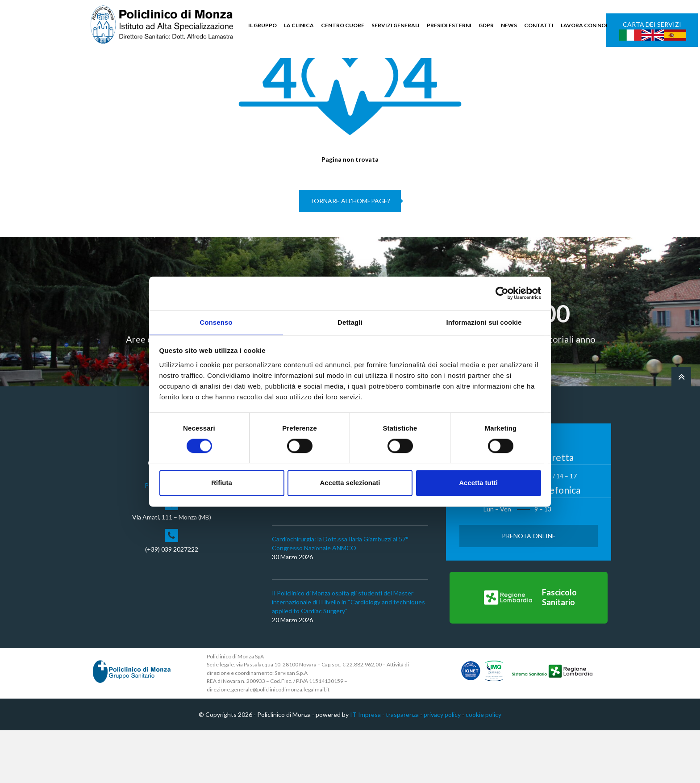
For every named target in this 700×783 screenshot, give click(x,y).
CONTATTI (539, 25)
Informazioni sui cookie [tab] (484, 322)
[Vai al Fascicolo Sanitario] (529, 650)
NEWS (509, 25)
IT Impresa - (368, 767)
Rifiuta (222, 484)
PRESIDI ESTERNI (449, 25)
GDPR (486, 25)
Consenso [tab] (216, 322)
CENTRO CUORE (343, 25)
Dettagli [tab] (350, 322)
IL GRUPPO (262, 25)
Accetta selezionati (350, 484)
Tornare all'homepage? (350, 253)
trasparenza (402, 767)
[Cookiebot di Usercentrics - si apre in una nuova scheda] (502, 293)
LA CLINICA (299, 25)
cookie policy (483, 767)
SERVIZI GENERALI (396, 25)
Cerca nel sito (585, 67)
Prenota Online (529, 588)
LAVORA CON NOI (584, 25)
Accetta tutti (478, 484)
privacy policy (442, 767)
